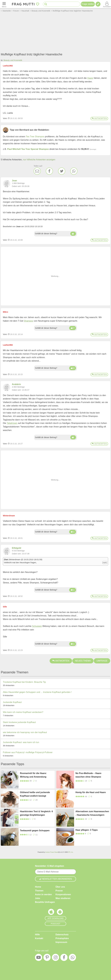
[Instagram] (55, 958)
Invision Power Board (52, 852)
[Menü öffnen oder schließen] (4, 4)
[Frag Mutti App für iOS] (51, 913)
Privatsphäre (62, 938)
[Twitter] (62, 171)
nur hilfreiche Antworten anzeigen (39, 160)
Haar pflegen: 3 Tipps (87, 830)
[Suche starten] (46, 4)
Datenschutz (62, 935)
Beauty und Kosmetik (13, 60)
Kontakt (39, 938)
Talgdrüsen (12, 423)
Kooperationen (63, 894)
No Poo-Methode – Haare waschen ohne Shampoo (88, 775)
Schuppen (37, 626)
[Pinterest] (47, 958)
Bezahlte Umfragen (45, 902)
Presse (59, 891)
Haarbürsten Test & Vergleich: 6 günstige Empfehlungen (36, 813)
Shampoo (29, 321)
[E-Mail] (37, 171)
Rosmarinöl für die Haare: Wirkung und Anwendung (33, 775)
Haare (90, 78)
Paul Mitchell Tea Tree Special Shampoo (28, 149)
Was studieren (63, 898)
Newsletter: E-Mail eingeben (50, 866)
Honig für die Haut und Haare (91, 792)
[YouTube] (39, 958)
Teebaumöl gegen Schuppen (35, 831)
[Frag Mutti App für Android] (60, 913)
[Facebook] (49, 171)
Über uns (60, 887)
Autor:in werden (43, 894)
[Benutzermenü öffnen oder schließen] (107, 4)
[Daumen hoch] (73, 234)
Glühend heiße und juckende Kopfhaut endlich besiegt (35, 794)
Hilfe (37, 935)
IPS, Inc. (71, 852)
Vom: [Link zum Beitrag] (5, 118)
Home (38, 887)
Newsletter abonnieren (55, 879)
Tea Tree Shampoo (35, 137)
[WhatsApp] (74, 171)
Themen (39, 891)
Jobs (38, 898)
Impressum (61, 942)
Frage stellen (88, 4)
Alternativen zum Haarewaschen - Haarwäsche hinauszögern (92, 813)
